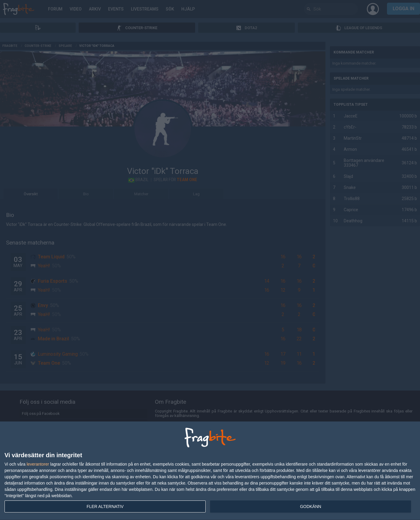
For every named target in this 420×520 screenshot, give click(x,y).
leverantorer (38, 464)
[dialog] (210, 471)
